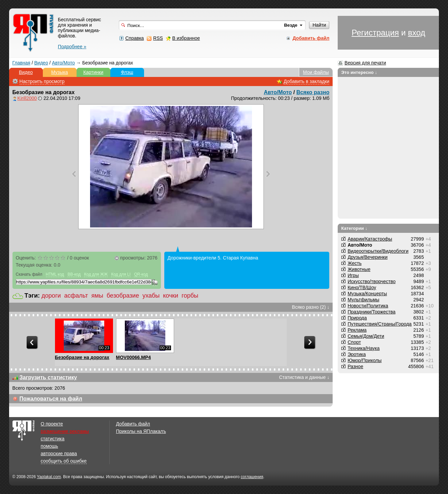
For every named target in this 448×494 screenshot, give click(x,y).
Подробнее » (72, 47)
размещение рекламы (65, 431)
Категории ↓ (354, 228)
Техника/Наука (363, 348)
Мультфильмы (363, 300)
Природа (357, 318)
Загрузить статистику (48, 377)
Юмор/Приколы (365, 360)
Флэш (127, 72)
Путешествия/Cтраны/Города (380, 324)
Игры (353, 275)
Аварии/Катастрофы (370, 239)
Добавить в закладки (307, 81)
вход (416, 33)
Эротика (357, 354)
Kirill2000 (27, 98)
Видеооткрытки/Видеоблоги (378, 251)
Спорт (354, 342)
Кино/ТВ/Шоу (362, 287)
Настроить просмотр (42, 81)
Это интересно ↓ (359, 72)
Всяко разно (313, 92)
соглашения (252, 477)
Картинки (93, 72)
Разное (355, 366)
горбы (190, 296)
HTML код (55, 274)
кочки (171, 296)
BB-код (74, 274)
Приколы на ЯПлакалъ (141, 431)
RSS (158, 38)
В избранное (186, 38)
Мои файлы (316, 72)
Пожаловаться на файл (51, 399)
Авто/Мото (63, 63)
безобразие (123, 296)
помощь (50, 446)
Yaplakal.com (49, 477)
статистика (53, 439)
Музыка (60, 72)
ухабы (151, 296)
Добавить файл (133, 424)
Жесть (354, 263)
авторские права (59, 454)
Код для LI (121, 274)
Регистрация (375, 33)
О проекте (52, 424)
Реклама (357, 330)
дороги (51, 296)
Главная (21, 63)
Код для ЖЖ (96, 274)
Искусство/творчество (371, 281)
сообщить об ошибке (64, 461)
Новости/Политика (368, 306)
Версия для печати (365, 63)
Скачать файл (29, 274)
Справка (134, 38)
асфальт (76, 296)
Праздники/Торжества (371, 312)
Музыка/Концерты (367, 294)
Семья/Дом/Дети (366, 336)
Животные (359, 269)
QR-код (141, 274)
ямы (97, 296)
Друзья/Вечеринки (367, 257)
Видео (41, 63)
